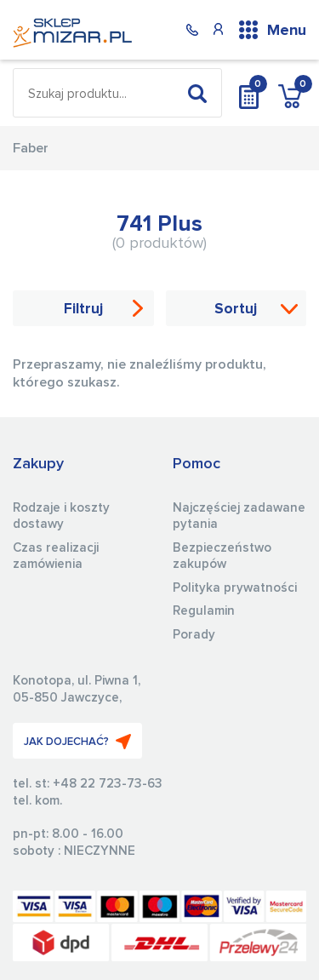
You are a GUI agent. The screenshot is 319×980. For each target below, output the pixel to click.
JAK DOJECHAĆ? (77, 742)
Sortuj (236, 309)
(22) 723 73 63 (192, 29)
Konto (218, 29)
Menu (287, 31)
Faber (31, 148)
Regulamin (204, 611)
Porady (194, 635)
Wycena (249, 93)
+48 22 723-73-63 (108, 784)
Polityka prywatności (235, 588)
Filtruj (83, 309)
